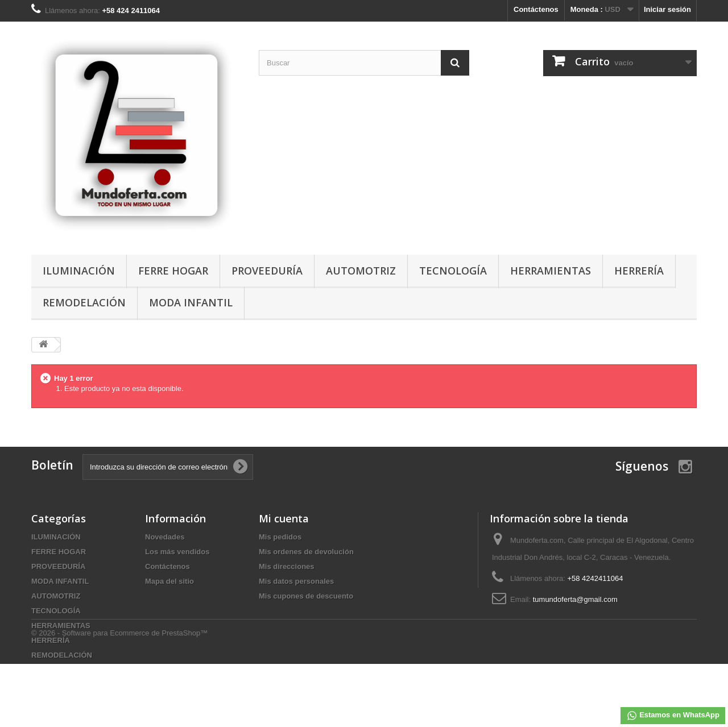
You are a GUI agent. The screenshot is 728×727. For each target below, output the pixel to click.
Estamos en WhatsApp (673, 716)
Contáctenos (536, 9)
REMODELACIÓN (84, 302)
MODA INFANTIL (191, 302)
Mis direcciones (287, 566)
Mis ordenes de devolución (306, 552)
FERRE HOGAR (173, 271)
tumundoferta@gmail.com (575, 599)
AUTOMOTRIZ (361, 271)
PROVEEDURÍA (267, 271)
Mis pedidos (280, 537)
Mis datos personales (296, 581)
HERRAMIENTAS (551, 271)
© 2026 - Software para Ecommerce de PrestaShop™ (119, 696)
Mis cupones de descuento (306, 596)
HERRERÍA (639, 271)
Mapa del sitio (169, 581)
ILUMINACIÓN (79, 271)
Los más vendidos (177, 552)
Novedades (165, 537)
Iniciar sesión (667, 9)
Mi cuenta (284, 518)
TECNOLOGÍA (453, 271)
